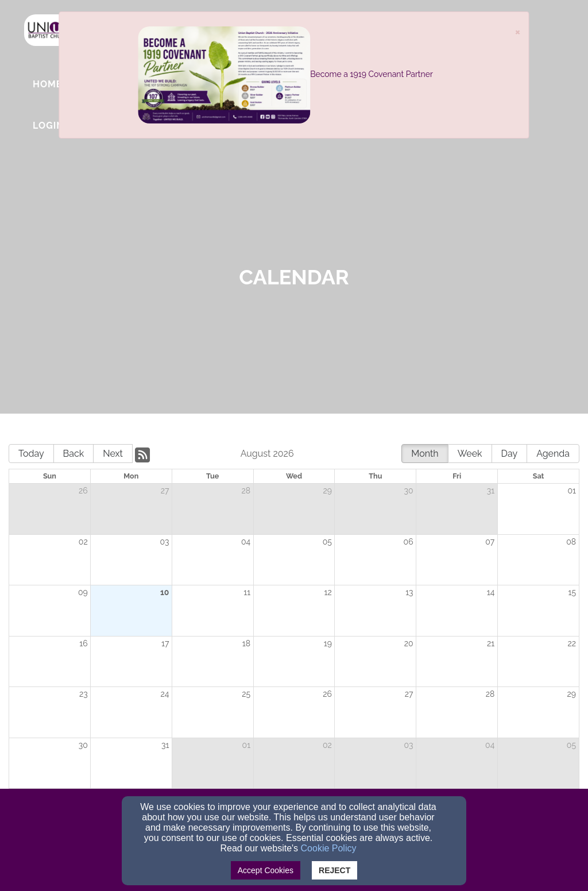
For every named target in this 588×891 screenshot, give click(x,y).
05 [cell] (327, 542)
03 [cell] (164, 542)
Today (31, 454)
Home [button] (47, 84)
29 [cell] (327, 491)
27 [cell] (165, 491)
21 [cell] (491, 643)
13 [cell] (409, 592)
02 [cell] (83, 542)
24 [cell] (165, 694)
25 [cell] (246, 694)
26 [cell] (83, 491)
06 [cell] (409, 542)
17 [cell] (165, 643)
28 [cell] (246, 491)
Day (510, 454)
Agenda (553, 454)
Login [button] (49, 126)
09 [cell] (83, 592)
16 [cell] (83, 643)
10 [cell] (165, 592)
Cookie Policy (329, 848)
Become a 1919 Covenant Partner (372, 74)
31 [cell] (491, 491)
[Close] (518, 31)
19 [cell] (328, 643)
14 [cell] (491, 592)
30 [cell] (409, 491)
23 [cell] (84, 694)
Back (74, 454)
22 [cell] (572, 643)
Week (470, 454)
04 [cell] (246, 542)
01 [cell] (572, 491)
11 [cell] (247, 592)
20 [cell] (409, 643)
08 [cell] (571, 542)
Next (113, 454)
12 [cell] (328, 592)
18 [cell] (246, 643)
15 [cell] (572, 592)
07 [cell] (490, 542)
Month (425, 454)
